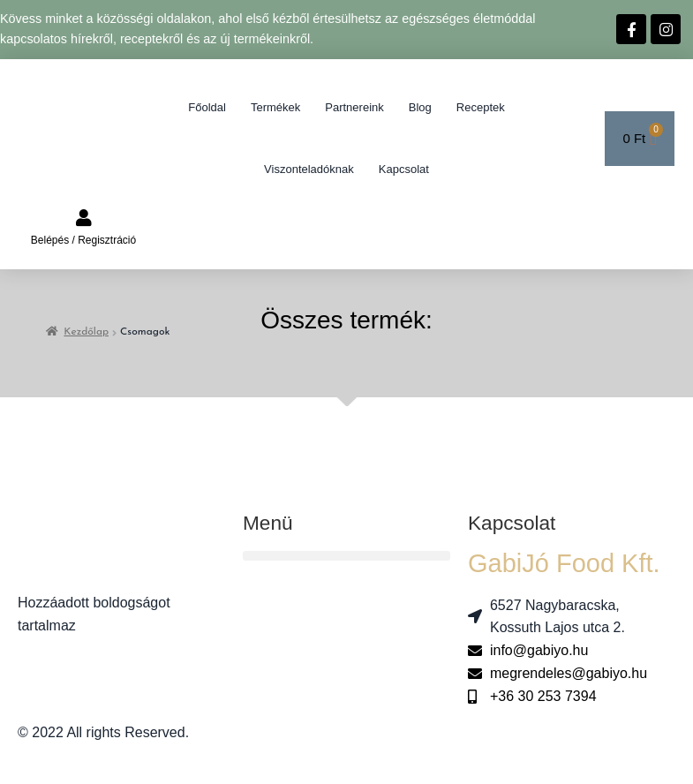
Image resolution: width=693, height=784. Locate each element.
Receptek (481, 107)
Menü (268, 523)
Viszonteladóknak (309, 169)
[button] (346, 556)
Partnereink (354, 107)
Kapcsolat (404, 169)
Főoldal (207, 107)
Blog (420, 107)
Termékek (275, 107)
